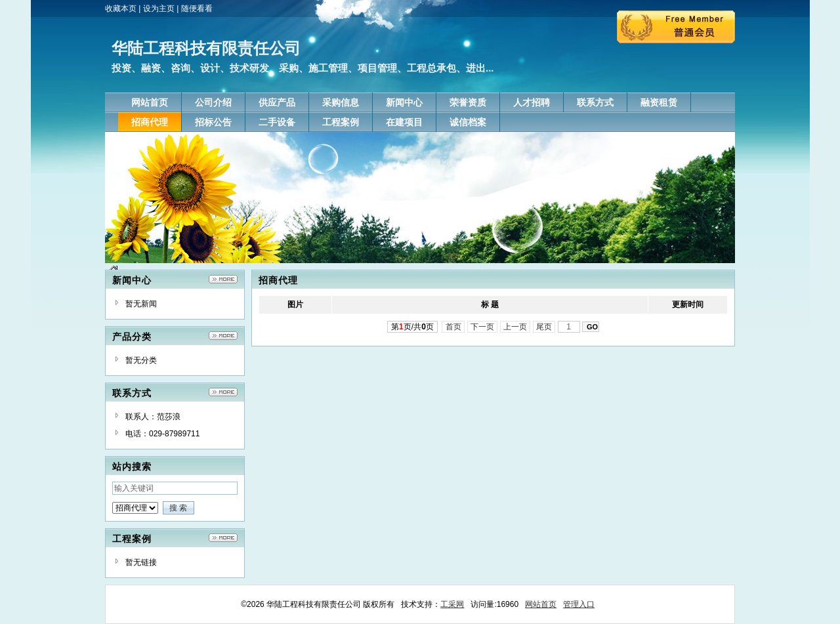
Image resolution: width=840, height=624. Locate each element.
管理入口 (579, 604)
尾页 (544, 327)
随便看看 (197, 9)
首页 (453, 327)
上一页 (515, 327)
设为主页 (159, 9)
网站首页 (541, 604)
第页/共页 (412, 327)
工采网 (452, 604)
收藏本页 (121, 9)
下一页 (483, 327)
